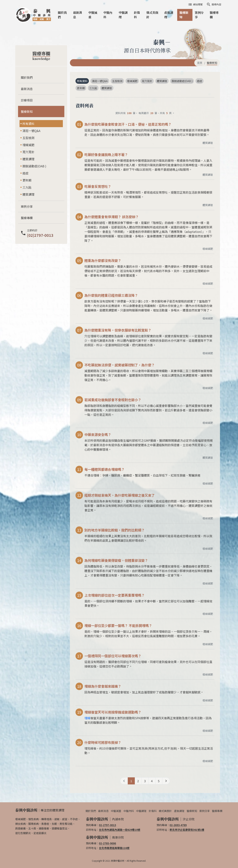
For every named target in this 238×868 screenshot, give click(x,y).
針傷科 (137, 15)
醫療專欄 (214, 15)
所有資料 (28, 124)
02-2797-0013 (107, 825)
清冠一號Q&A (31, 131)
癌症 (25, 173)
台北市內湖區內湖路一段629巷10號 (120, 830)
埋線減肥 (28, 145)
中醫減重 (93, 15)
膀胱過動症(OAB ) (34, 166)
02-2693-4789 (178, 825)
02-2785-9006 (107, 843)
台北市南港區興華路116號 (114, 848)
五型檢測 (28, 138)
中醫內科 (108, 15)
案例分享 (199, 15)
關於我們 (62, 15)
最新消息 (78, 15)
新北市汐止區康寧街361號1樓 (187, 830)
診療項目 (27, 100)
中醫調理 (123, 15)
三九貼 (27, 187)
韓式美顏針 (152, 15)
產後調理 (169, 15)
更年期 (27, 180)
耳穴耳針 (28, 152)
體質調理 (28, 159)
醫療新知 (184, 15)
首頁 (200, 63)
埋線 (87, 718)
